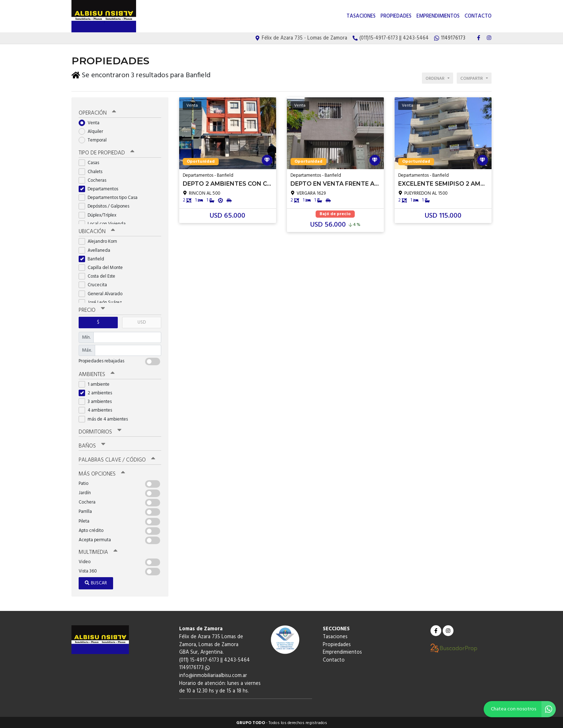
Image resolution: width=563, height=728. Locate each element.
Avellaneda (97, 249)
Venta (91, 122)
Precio (92, 310)
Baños (92, 445)
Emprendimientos (438, 16)
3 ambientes (97, 401)
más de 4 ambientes (106, 418)
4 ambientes (98, 410)
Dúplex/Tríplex (100, 214)
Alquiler (93, 131)
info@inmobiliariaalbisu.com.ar (213, 675)
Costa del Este (99, 276)
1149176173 (194, 667)
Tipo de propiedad (106, 152)
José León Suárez (103, 302)
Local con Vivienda (104, 223)
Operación (97, 112)
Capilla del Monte (103, 267)
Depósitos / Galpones (106, 206)
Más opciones (102, 473)
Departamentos (101, 188)
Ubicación (97, 231)
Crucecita (95, 284)
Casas (91, 162)
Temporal (95, 140)
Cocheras (95, 179)
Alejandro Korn (100, 241)
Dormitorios (100, 431)
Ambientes (97, 374)
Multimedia (98, 551)
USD (142, 322)
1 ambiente (96, 383)
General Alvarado (103, 293)
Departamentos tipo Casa (110, 197)
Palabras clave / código (117, 459)
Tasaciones (361, 16)
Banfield (94, 258)
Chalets (93, 171)
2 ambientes (98, 392)
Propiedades (396, 16)
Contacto (478, 16)
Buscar (96, 582)
